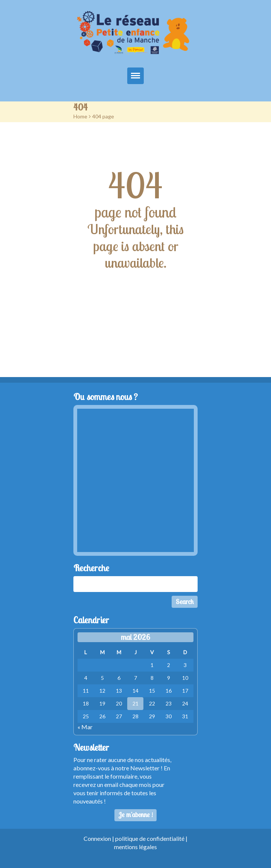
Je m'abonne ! (136, 815)
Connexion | (99, 838)
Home (80, 116)
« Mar (85, 727)
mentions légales (135, 847)
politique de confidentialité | (151, 838)
